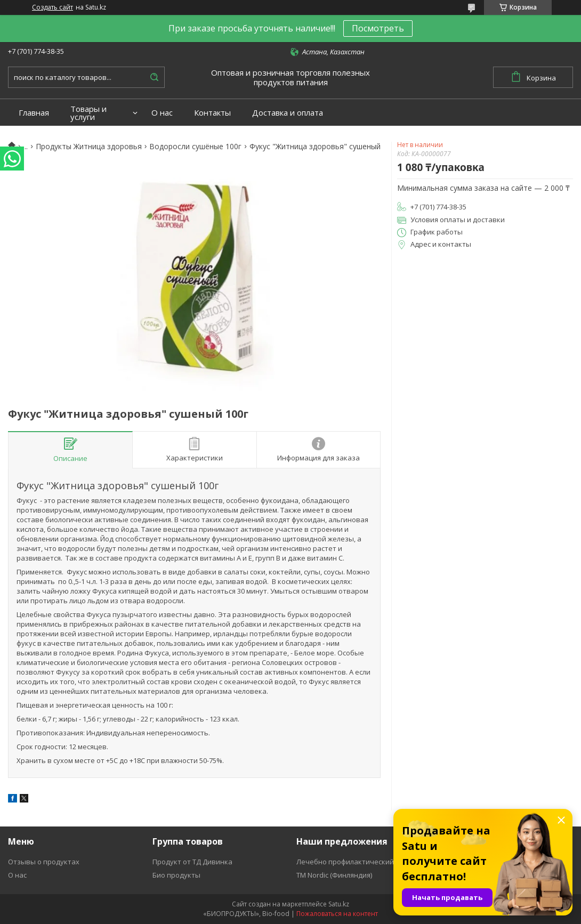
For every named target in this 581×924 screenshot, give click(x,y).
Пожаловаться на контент (337, 914)
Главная (34, 113)
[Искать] (154, 77)
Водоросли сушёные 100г (195, 147)
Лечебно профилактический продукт (360, 862)
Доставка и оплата (288, 113)
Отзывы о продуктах (44, 862)
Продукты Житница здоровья (89, 147)
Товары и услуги (88, 113)
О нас (162, 113)
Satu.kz (339, 904)
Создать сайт (53, 7)
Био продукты (176, 875)
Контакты (212, 113)
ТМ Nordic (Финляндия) (334, 875)
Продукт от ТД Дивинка (192, 862)
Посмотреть (378, 28)
